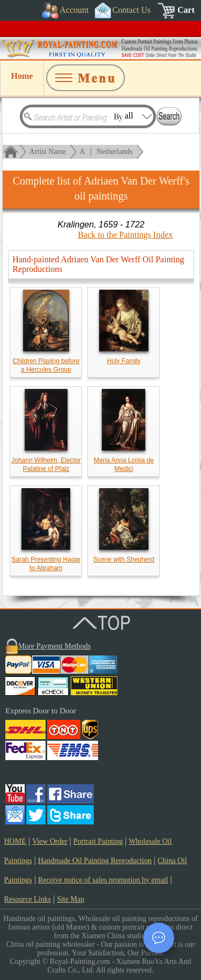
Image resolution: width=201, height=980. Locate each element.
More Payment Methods (54, 646)
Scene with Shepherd (124, 559)
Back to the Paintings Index (125, 235)
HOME (15, 841)
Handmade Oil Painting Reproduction (95, 861)
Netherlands (115, 152)
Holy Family (124, 361)
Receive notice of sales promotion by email (103, 880)
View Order (50, 841)
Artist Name (48, 152)
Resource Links (28, 899)
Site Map (70, 899)
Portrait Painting (98, 841)
